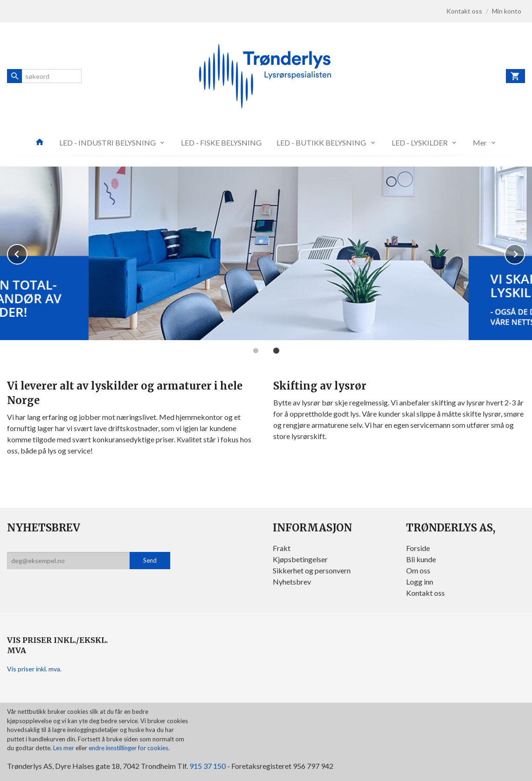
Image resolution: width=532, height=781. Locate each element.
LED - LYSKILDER (420, 143)
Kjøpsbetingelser (300, 559)
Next (525, 253)
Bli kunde (421, 559)
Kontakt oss (425, 593)
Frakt (282, 548)
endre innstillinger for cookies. (129, 748)
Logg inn (420, 582)
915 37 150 (207, 766)
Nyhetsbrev (292, 582)
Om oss (418, 570)
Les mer (64, 748)
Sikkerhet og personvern (312, 570)
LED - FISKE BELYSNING (221, 143)
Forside (418, 548)
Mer (480, 143)
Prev (27, 253)
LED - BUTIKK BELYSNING (321, 143)
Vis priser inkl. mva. (34, 669)
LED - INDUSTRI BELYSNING (107, 143)
